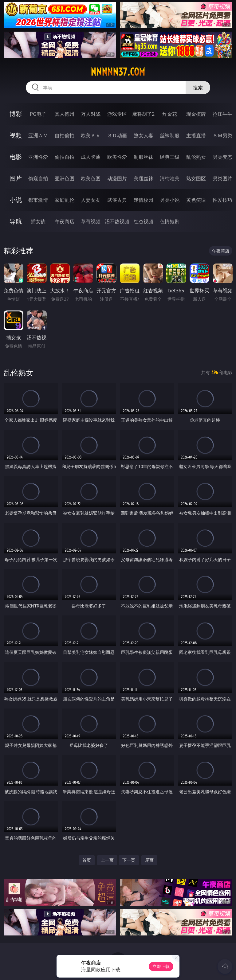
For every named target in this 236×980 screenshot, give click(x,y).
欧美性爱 (117, 157)
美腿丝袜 (144, 178)
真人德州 (65, 114)
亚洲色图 (65, 178)
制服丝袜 (144, 157)
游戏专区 (117, 114)
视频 (16, 135)
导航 (16, 221)
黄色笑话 (196, 200)
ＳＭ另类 (222, 135)
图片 (16, 178)
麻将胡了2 (143, 114)
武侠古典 (117, 200)
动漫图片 (117, 178)
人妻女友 (91, 200)
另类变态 (222, 157)
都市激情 (38, 200)
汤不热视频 (117, 221)
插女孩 (38, 221)
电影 (16, 157)
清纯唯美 (170, 178)
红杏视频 (144, 221)
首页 (87, 860)
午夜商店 (65, 221)
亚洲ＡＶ (38, 135)
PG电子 (38, 114)
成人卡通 (91, 157)
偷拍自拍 (65, 157)
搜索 (198, 88)
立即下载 (161, 966)
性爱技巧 (222, 200)
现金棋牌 (196, 114)
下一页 (129, 860)
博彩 (16, 114)
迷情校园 (144, 200)
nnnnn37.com (118, 72)
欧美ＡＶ (91, 135)
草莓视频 (91, 221)
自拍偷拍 (65, 135)
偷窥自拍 (38, 178)
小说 (16, 200)
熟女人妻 (144, 135)
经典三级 (170, 157)
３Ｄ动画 (117, 135)
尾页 (149, 860)
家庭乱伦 (65, 200)
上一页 (107, 860)
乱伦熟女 (196, 157)
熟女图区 (196, 178)
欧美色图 (91, 178)
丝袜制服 (170, 135)
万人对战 (91, 114)
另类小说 (170, 200)
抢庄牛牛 (222, 114)
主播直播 (196, 135)
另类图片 (222, 178)
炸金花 (170, 114)
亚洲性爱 (38, 157)
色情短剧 (170, 221)
